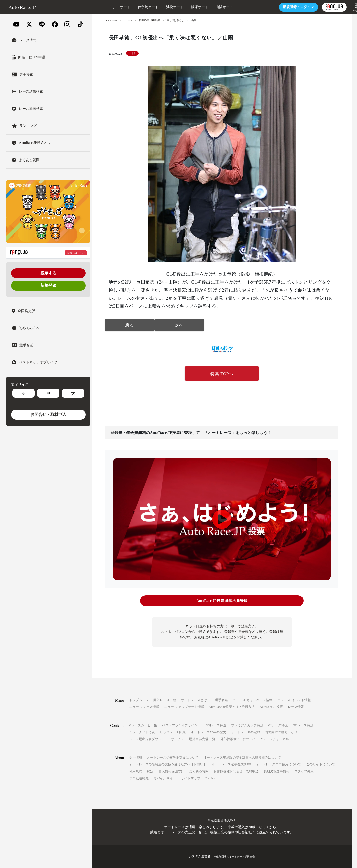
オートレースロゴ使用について (279, 765)
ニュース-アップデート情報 (184, 707)
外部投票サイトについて (238, 739)
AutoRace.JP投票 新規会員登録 (222, 602)
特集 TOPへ (222, 374)
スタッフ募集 (304, 772)
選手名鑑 (221, 700)
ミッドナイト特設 (142, 732)
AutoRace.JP (112, 20)
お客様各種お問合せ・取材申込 (236, 772)
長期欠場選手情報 (276, 772)
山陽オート (208, 7)
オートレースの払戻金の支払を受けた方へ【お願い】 (168, 765)
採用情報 (136, 758)
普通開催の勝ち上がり (281, 732)
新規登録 (48, 285)
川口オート (105, 7)
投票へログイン (76, 253)
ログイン (282, 7)
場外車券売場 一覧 (202, 739)
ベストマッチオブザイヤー (181, 725)
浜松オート (158, 7)
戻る (130, 325)
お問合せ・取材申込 (48, 415)
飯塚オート (183, 7)
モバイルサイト (165, 778)
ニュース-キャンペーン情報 (253, 700)
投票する (48, 273)
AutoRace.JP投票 (271, 707)
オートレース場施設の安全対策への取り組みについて (242, 758)
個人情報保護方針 (171, 772)
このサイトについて (321, 765)
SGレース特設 (216, 725)
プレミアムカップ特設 (247, 725)
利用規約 (136, 772)
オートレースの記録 (246, 732)
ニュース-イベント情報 (294, 700)
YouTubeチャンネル (275, 739)
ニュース (130, 20)
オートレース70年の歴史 (208, 732)
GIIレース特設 (303, 725)
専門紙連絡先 (139, 778)
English (210, 778)
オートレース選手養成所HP (231, 765)
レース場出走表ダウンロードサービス (157, 739)
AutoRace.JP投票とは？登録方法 (232, 707)
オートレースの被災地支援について (173, 758)
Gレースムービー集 (143, 725)
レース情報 (296, 707)
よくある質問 (199, 772)
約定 (150, 772)
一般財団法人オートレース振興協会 (234, 857)
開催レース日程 (165, 700)
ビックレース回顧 (173, 732)
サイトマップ (191, 778)
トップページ (139, 700)
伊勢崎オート (132, 7)
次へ (179, 325)
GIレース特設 (278, 725)
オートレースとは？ (195, 700)
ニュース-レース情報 (144, 707)
